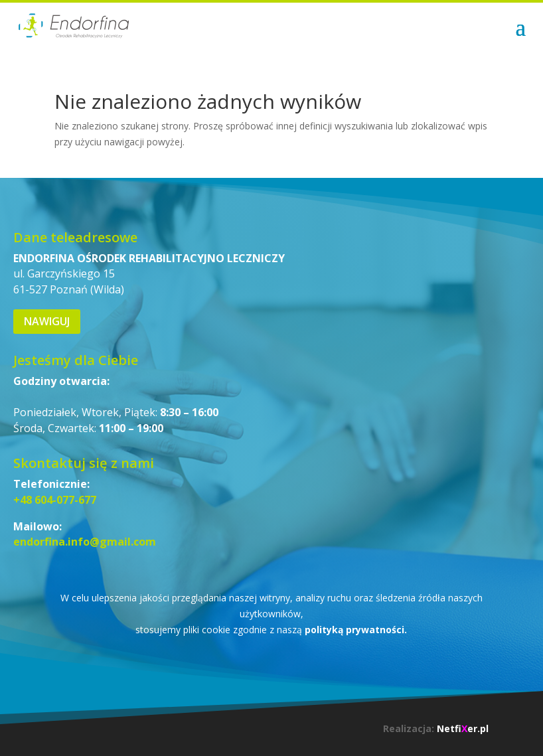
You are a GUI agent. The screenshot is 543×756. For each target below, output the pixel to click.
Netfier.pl (463, 728)
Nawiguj (47, 321)
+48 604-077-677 (55, 500)
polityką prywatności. (356, 630)
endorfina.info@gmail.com (85, 542)
